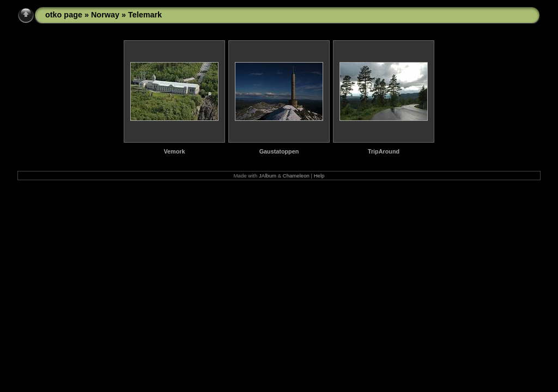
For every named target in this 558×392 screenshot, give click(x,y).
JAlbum (268, 176)
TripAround (384, 151)
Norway (105, 15)
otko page (64, 15)
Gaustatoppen (279, 151)
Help (319, 176)
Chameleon (296, 176)
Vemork (174, 151)
